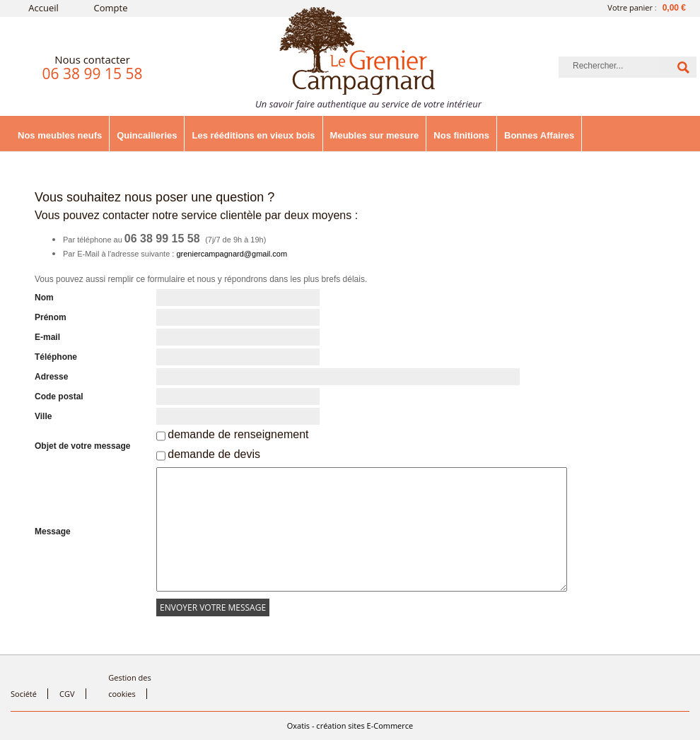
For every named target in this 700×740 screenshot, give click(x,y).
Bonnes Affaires (539, 135)
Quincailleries (147, 135)
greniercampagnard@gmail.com (232, 254)
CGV (67, 694)
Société (24, 694)
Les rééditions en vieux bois (253, 135)
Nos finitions (461, 135)
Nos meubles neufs (60, 135)
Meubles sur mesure (375, 135)
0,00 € (674, 8)
